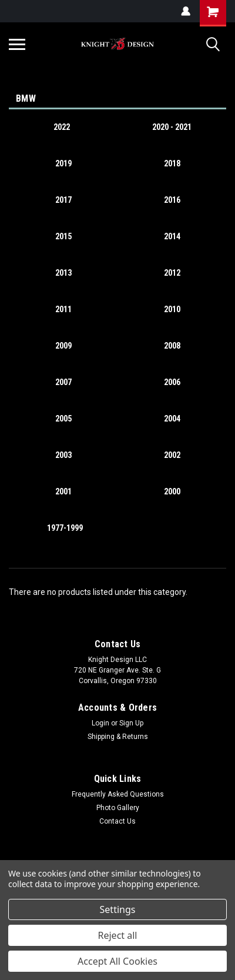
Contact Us (117, 821)
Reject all (118, 935)
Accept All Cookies (117, 961)
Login (100, 723)
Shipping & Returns (118, 737)
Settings (118, 909)
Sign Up (131, 723)
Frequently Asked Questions (118, 794)
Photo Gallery (118, 808)
